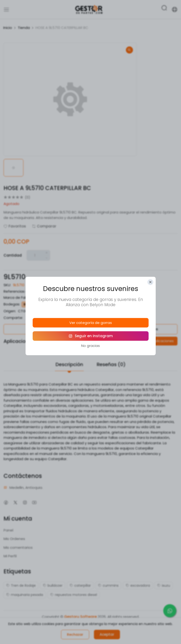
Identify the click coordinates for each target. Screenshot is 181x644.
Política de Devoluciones (136, 329)
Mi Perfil (10, 556)
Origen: (10, 311)
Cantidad (13, 255)
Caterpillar (52, 297)
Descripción (69, 364)
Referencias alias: (19, 291)
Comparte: (13, 318)
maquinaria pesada (25, 595)
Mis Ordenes (14, 539)
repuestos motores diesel (74, 595)
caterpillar (80, 585)
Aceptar (107, 634)
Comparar (44, 226)
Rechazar (75, 635)
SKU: (7, 285)
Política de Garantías (45, 329)
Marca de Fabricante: (22, 297)
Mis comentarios (18, 547)
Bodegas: (12, 304)
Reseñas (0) (111, 364)
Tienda (24, 28)
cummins (108, 585)
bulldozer (53, 585)
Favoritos (15, 226)
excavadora (138, 585)
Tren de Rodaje (21, 585)
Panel (8, 530)
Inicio (8, 28)
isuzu (164, 585)
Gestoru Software (80, 617)
